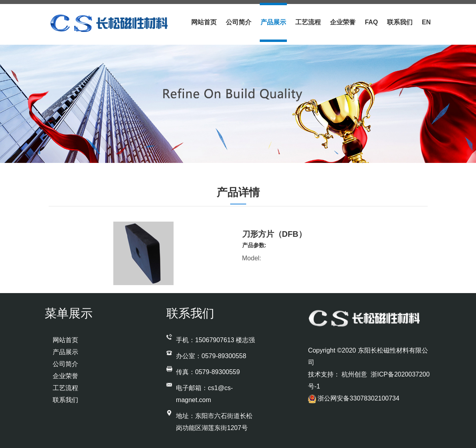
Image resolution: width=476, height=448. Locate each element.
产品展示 (273, 22)
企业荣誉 (343, 22)
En (426, 22)
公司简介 (239, 22)
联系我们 (400, 22)
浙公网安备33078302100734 (354, 398)
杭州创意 (355, 374)
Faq (371, 22)
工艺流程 (308, 22)
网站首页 (204, 22)
